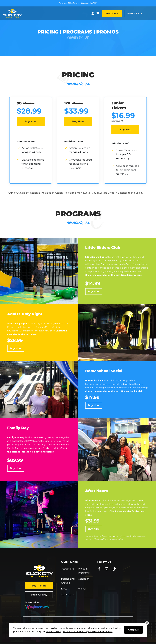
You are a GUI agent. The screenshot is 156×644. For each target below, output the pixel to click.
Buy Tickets (112, 13)
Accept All (133, 630)
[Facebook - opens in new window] (99, 569)
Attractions (68, 569)
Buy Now (31, 121)
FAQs (64, 589)
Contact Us (68, 595)
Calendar (83, 579)
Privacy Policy (54, 632)
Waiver (82, 589)
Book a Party (135, 13)
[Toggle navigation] (151, 13)
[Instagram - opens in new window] (107, 569)
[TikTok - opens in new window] (114, 569)
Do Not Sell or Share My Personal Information (88, 632)
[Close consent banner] (147, 623)
